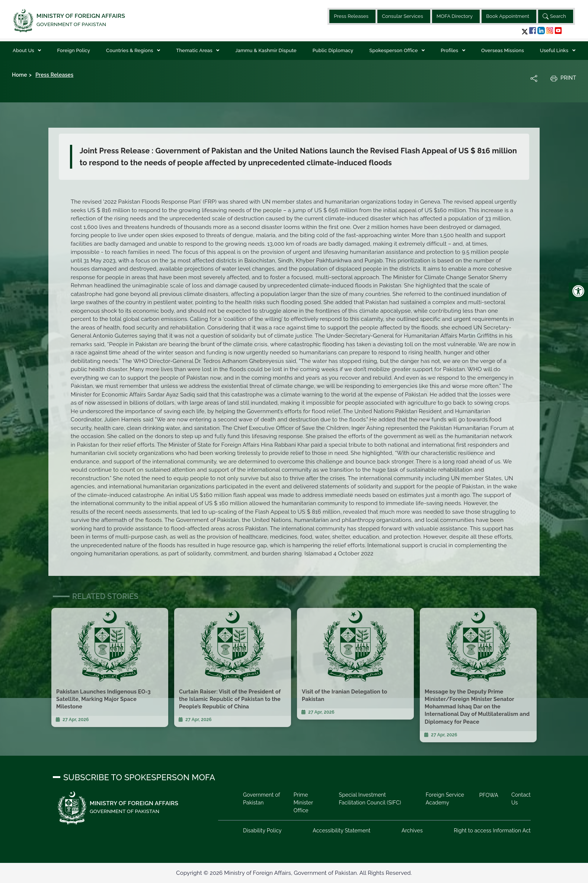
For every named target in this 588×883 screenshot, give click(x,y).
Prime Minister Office (303, 803)
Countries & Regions (130, 50)
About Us (24, 50)
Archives (412, 831)
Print (563, 78)
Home (20, 75)
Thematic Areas (195, 50)
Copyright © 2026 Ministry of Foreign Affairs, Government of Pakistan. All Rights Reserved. (294, 873)
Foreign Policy (73, 50)
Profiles (450, 50)
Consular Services (402, 16)
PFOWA (489, 795)
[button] (525, 31)
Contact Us (521, 799)
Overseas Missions (503, 50)
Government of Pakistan (261, 799)
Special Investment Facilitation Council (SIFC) (370, 799)
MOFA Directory (455, 16)
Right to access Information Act (492, 831)
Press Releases (351, 16)
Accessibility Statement (341, 831)
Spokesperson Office (394, 50)
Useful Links (555, 50)
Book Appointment (508, 16)
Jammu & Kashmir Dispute (266, 50)
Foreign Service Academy (445, 799)
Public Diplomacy (333, 50)
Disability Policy (262, 831)
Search (554, 16)
